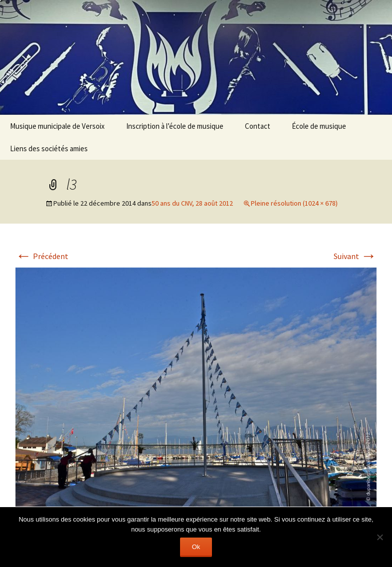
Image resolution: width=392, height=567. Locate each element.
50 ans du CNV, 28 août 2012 (192, 203)
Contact (258, 126)
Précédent (42, 256)
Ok (196, 547)
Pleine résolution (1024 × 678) (294, 203)
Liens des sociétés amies (49, 148)
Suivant (355, 256)
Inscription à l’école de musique (175, 126)
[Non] (380, 537)
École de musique (319, 126)
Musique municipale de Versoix (57, 126)
